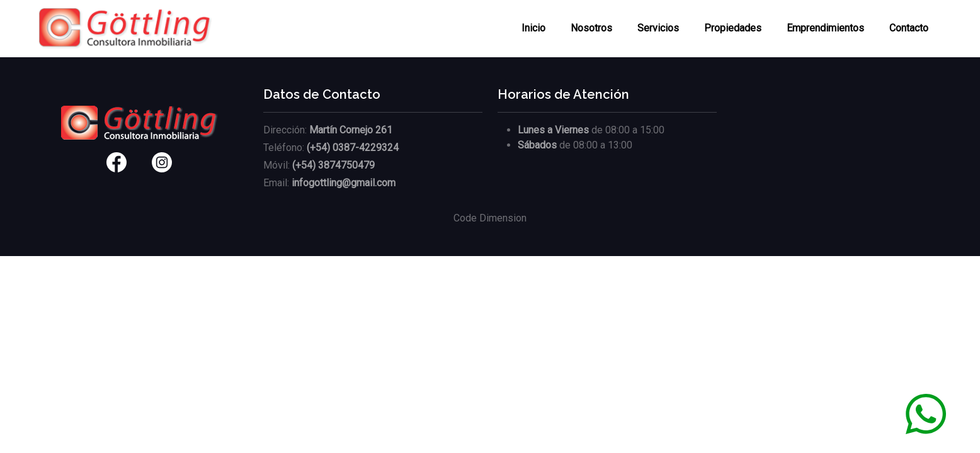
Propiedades (733, 28)
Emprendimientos (825, 28)
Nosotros (591, 28)
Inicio (533, 28)
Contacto (909, 28)
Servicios (658, 28)
